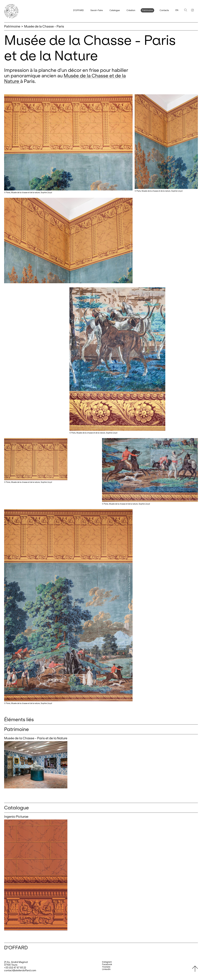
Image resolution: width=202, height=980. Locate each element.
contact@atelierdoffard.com (20, 970)
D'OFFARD (78, 10)
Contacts (164, 10)
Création (131, 10)
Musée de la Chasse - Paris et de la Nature (36, 738)
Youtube (106, 967)
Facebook (107, 964)
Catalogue (115, 10)
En (177, 10)
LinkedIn (106, 969)
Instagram (107, 962)
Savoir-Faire (97, 10)
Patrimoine (147, 10)
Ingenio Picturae (16, 817)
